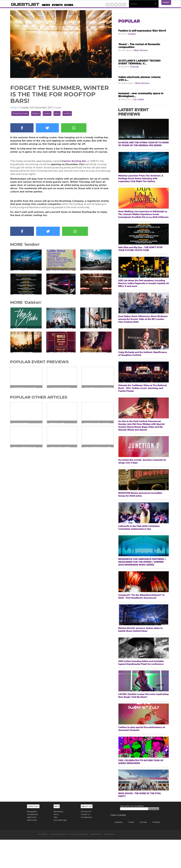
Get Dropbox (109, 862)
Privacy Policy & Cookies (78, 862)
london (47, 113)
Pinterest (154, 850)
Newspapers (32, 840)
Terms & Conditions (58, 862)
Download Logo (60, 848)
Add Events (32, 845)
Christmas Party (20, 113)
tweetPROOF (96, 862)
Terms (56, 843)
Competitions (33, 843)
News (46, 5)
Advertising (58, 840)
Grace (58, 108)
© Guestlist (43, 862)
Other (14, 108)
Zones (69, 5)
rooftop (67, 113)
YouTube (141, 850)
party (57, 113)
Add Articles (32, 848)
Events (57, 5)
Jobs (55, 845)
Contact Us (85, 843)
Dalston (36, 113)
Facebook (116, 850)
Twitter (129, 850)
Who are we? (86, 840)
